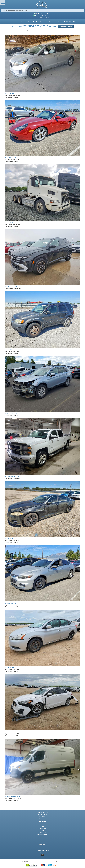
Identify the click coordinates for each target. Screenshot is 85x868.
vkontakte (42, 855)
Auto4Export (43, 4)
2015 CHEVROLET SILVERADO (12, 476)
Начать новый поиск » (66, 26)
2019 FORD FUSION (10, 732)
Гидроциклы (43, 828)
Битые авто (42, 817)
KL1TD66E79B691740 (69, 22)
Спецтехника (42, 833)
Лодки (42, 826)
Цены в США (43, 842)
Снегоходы (43, 823)
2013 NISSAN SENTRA (10, 668)
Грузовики (42, 830)
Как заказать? (42, 838)
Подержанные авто (42, 814)
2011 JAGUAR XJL (9, 539)
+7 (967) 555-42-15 (44, 14)
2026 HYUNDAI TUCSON (11, 287)
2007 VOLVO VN (9, 222)
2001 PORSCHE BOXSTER (11, 158)
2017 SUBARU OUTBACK (11, 414)
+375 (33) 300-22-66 (44, 16)
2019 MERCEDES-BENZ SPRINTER (13, 797)
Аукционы (42, 840)
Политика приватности (51, 862)
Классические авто (42, 835)
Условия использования (62, 862)
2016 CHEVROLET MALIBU (11, 603)
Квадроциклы (42, 821)
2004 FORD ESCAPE (10, 349)
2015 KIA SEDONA (9, 93)
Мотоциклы (43, 819)
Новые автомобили (42, 812)
